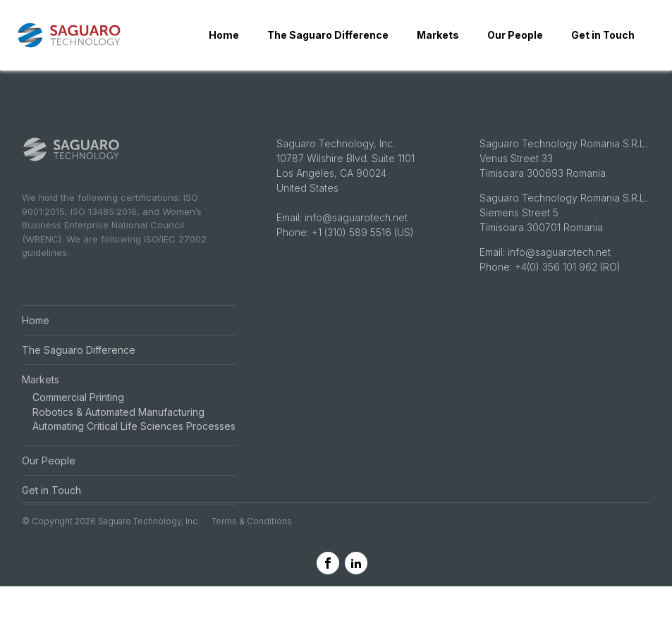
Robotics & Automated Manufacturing (118, 439)
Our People (515, 35)
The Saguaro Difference (328, 35)
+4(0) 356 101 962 (557, 295)
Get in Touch (603, 35)
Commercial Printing (78, 425)
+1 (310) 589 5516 (352, 260)
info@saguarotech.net (356, 246)
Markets (438, 35)
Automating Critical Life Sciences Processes (134, 454)
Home (224, 35)
